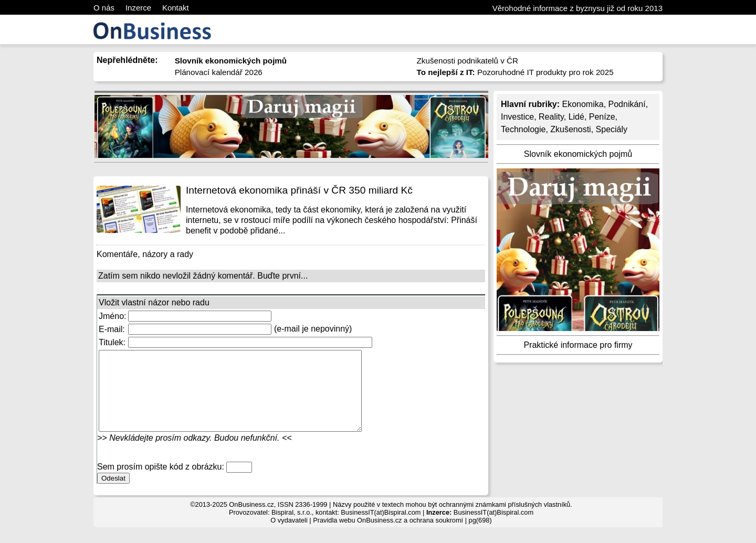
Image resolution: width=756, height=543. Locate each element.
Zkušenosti (570, 129)
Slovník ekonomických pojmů (578, 154)
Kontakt (176, 8)
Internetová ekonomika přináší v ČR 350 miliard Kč (299, 190)
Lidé (576, 117)
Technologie (523, 129)
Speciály (612, 129)
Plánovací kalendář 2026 (219, 72)
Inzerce (138, 8)
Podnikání (627, 104)
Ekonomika (582, 104)
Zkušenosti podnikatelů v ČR (468, 61)
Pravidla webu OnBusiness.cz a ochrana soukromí (388, 536)
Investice (517, 117)
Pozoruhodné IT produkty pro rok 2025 (515, 72)
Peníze (602, 117)
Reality (551, 117)
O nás (104, 8)
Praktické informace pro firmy (578, 345)
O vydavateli (289, 536)
